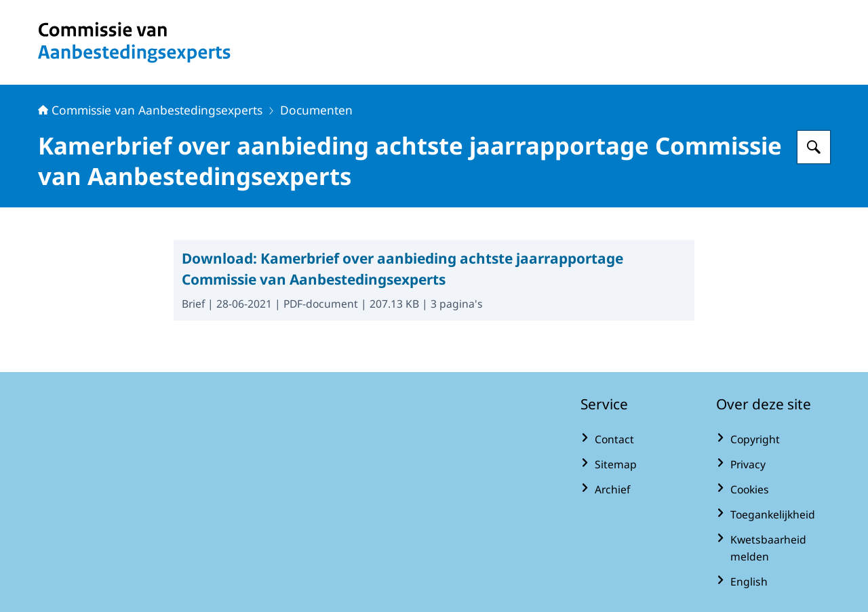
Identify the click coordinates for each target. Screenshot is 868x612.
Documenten (316, 110)
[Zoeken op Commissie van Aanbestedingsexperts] (814, 147)
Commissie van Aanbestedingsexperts (150, 110)
